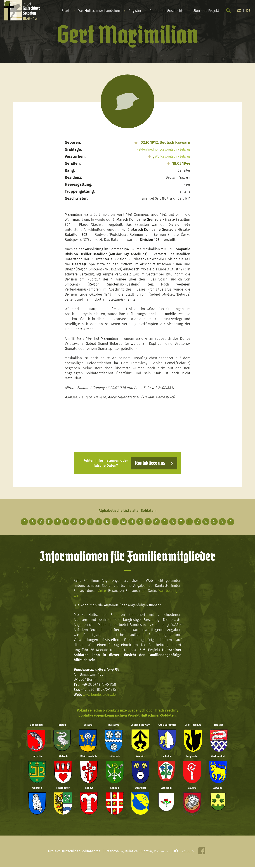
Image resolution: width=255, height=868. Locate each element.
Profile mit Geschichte (167, 11)
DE (248, 11)
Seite (102, 590)
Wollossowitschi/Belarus (173, 156)
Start (66, 11)
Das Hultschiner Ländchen (99, 11)
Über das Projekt (206, 11)
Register (135, 11)
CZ (239, 11)
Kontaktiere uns (149, 463)
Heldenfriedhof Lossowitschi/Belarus (163, 149)
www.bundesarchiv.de (100, 694)
